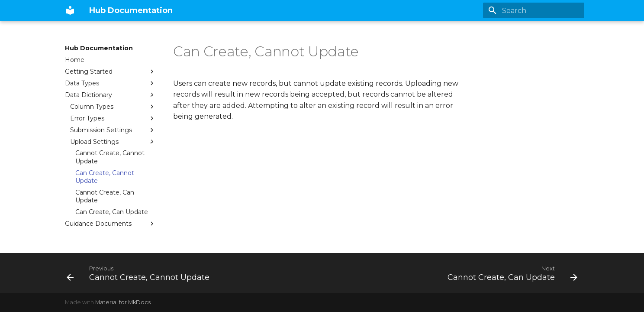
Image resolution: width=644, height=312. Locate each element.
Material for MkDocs (123, 302)
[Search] (534, 10)
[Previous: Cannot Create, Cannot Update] (140, 273)
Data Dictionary (110, 95)
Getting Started (110, 71)
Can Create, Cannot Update (105, 177)
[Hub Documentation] (70, 10)
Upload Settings (113, 142)
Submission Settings (113, 130)
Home (75, 60)
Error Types (113, 118)
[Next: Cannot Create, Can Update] (510, 273)
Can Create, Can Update (112, 212)
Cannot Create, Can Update (105, 196)
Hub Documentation (99, 48)
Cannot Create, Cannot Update (110, 157)
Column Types (113, 107)
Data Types (110, 83)
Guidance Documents (110, 224)
